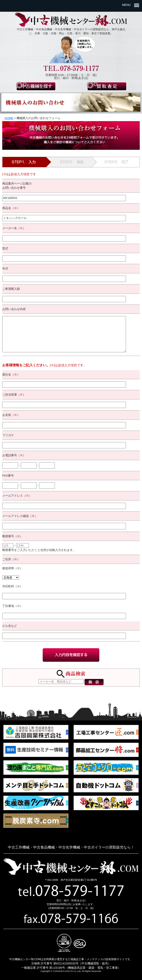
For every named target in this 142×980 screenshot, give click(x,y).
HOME (9, 118)
